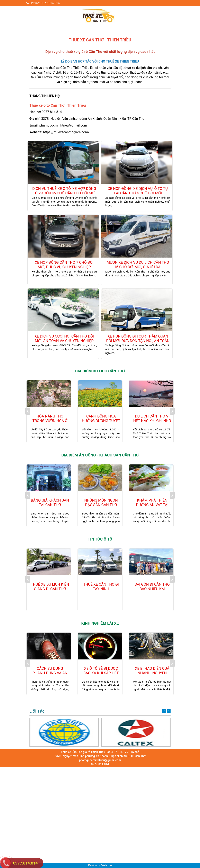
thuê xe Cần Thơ (61, 68)
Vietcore (107, 865)
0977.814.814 (25, 863)
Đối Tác (100, 711)
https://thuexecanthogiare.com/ (66, 132)
